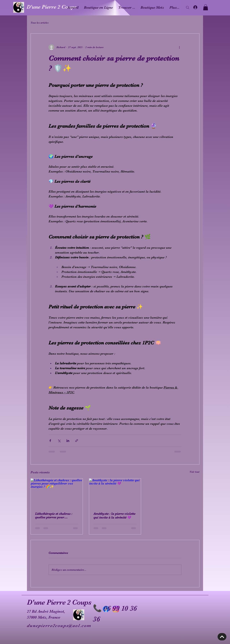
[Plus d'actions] (179, 47)
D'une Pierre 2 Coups (52, 7)
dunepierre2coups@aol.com (59, 626)
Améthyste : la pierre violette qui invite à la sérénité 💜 (114, 516)
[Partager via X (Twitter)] (59, 441)
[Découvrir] (222, 637)
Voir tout (195, 472)
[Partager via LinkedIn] (68, 441)
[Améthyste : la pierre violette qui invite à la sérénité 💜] (115, 493)
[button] (206, 7)
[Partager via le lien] (77, 441)
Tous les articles (40, 23)
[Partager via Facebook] (50, 441)
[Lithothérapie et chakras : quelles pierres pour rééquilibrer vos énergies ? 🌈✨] (57, 493)
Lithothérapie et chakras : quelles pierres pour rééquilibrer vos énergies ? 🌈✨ (54, 515)
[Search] (188, 8)
